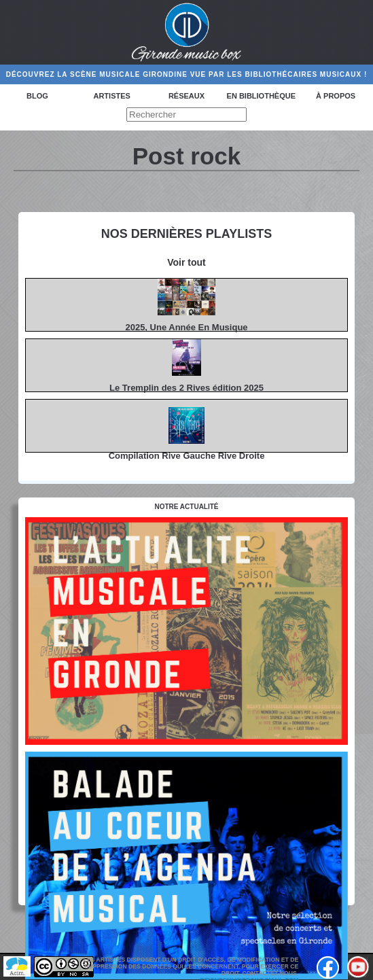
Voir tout (186, 262)
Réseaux (186, 96)
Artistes (111, 96)
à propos (336, 96)
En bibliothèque (261, 96)
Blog (37, 96)
